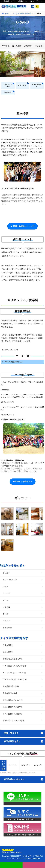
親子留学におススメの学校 (14, 721)
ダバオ (5, 614)
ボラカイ (6, 573)
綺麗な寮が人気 (37, 85)
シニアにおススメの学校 (13, 714)
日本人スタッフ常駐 (8, 85)
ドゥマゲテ (7, 628)
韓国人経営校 (8, 652)
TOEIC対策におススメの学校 (15, 666)
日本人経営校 (8, 645)
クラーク (6, 593)
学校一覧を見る (11, 733)
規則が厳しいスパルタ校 (13, 700)
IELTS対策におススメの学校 (14, 673)
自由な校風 (8, 92)
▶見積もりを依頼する (23, 482)
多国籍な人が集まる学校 (13, 659)
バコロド (6, 621)
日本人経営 (22, 85)
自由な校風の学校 (10, 693)
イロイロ (6, 607)
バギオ (5, 586)
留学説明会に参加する (14, 779)
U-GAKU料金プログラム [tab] (14, 362)
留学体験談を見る (12, 741)
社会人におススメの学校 (13, 707)
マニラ (5, 600)
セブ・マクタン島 (10, 580)
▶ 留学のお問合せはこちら (22, 226)
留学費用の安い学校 (11, 686)
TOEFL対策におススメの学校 (15, 679)
